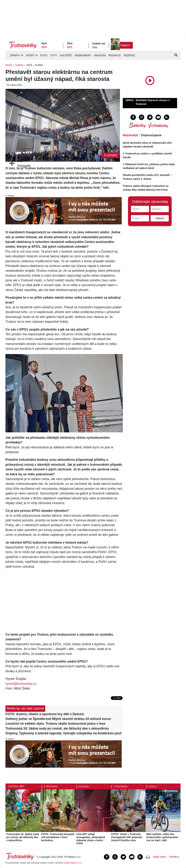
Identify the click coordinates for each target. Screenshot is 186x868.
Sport (30, 55)
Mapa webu (159, 857)
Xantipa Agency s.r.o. (73, 863)
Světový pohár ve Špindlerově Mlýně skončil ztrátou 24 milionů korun (58, 719)
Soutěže (66, 55)
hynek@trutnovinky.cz (21, 684)
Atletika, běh (16, 786)
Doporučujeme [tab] (151, 135)
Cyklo (152, 787)
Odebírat (160, 218)
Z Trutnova (51, 787)
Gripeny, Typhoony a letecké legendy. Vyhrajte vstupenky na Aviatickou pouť (64, 733)
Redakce (115, 55)
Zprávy (15, 55)
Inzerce (129, 55)
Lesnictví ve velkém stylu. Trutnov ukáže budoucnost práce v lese (55, 724)
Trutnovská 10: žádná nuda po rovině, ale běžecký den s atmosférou (57, 728)
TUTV (53, 55)
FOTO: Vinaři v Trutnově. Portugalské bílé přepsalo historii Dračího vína (127, 837)
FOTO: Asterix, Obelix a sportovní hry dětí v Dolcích (45, 714)
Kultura (19, 65)
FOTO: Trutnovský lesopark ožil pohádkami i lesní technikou (58, 837)
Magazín (126, 45)
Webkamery (83, 55)
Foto (44, 55)
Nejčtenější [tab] (130, 135)
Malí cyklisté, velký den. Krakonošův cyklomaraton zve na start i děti (162, 837)
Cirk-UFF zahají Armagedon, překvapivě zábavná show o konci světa (91, 839)
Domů (9, 65)
